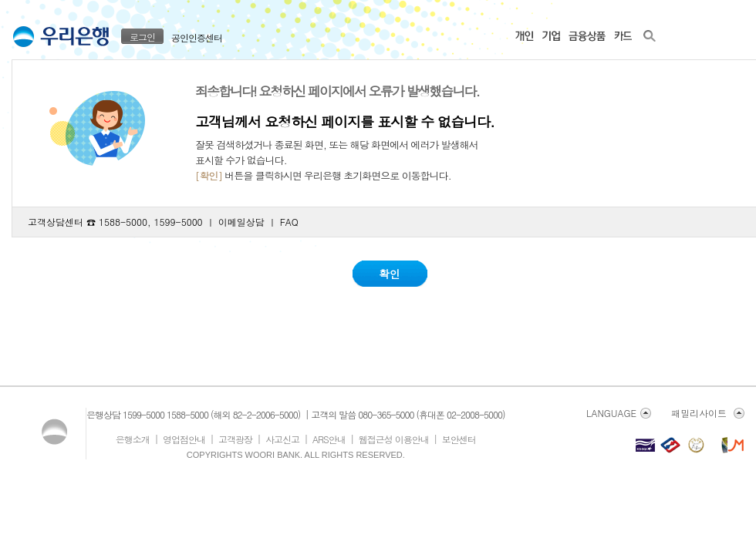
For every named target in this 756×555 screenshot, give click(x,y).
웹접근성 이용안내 (394, 439)
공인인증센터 (197, 37)
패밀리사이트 (699, 413)
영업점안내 (184, 439)
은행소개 (133, 439)
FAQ (289, 222)
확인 (390, 274)
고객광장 (235, 439)
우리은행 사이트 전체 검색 (650, 35)
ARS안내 (329, 439)
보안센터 (459, 439)
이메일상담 (241, 222)
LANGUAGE (611, 413)
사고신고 (282, 439)
